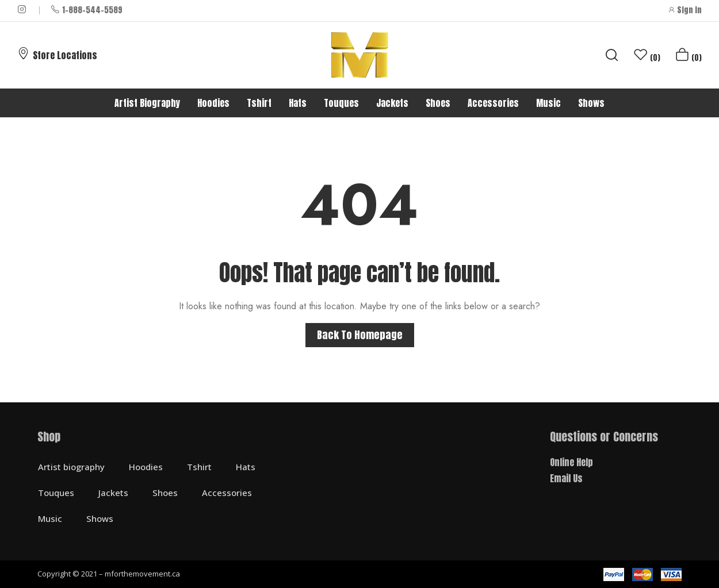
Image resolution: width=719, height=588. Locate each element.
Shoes (165, 493)
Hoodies (146, 467)
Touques (56, 493)
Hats (246, 467)
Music (50, 518)
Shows (100, 518)
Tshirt (199, 467)
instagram (22, 9)
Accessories (227, 493)
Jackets (113, 493)
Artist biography (71, 467)
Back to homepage (360, 335)
